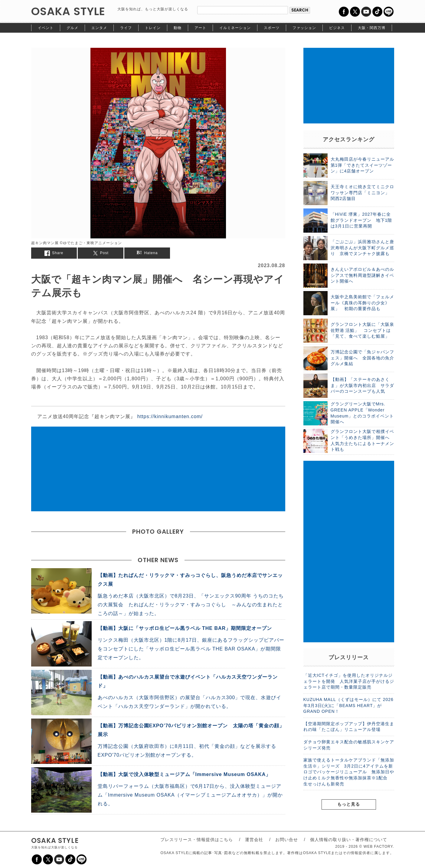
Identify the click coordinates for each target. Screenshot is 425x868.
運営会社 (254, 840)
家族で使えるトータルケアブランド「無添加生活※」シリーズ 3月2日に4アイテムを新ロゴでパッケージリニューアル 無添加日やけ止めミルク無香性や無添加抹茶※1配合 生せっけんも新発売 (349, 772)
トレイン (153, 28)
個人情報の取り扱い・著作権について (349, 840)
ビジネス (337, 28)
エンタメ (99, 28)
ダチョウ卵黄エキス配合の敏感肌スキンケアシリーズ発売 (349, 745)
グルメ (72, 28)
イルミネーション (235, 28)
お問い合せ (287, 840)
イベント (46, 28)
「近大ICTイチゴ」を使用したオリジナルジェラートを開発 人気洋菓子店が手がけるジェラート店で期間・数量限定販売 (349, 681)
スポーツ (272, 28)
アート (200, 28)
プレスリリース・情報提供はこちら (197, 840)
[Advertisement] (158, 469)
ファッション (304, 28)
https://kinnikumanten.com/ (170, 416)
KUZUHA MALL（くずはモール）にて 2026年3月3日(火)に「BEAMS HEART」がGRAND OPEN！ (348, 705)
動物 (178, 28)
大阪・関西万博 (372, 28)
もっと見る (349, 804)
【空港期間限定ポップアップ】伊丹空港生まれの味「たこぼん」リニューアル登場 (349, 727)
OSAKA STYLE (68, 11)
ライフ (126, 28)
